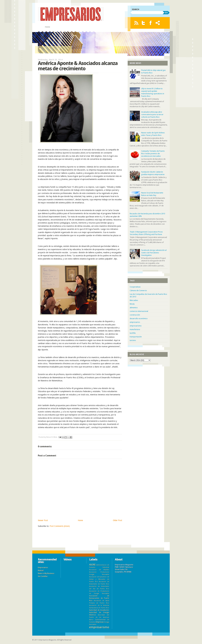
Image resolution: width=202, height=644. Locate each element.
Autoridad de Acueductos (99, 610)
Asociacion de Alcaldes (99, 570)
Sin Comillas (43, 576)
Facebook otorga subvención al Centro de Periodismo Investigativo (154, 253)
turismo (133, 340)
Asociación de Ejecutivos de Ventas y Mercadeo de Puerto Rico (99, 579)
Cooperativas (135, 287)
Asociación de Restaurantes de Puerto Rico (99, 598)
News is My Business (46, 573)
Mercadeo (134, 300)
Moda (132, 304)
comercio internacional (139, 311)
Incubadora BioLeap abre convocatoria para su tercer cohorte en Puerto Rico (152, 114)
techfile (133, 333)
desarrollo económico (139, 318)
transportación (136, 337)
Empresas (100, 622)
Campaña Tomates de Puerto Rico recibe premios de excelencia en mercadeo (153, 154)
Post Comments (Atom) (60, 526)
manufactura (135, 329)
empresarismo (136, 326)
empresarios (135, 322)
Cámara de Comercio (138, 290)
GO (166, 13)
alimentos (134, 308)
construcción (135, 315)
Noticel (41, 570)
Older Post (117, 520)
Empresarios (43, 567)
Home (47, 27)
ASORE (92, 565)
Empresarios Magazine (47, 640)
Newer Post (43, 520)
